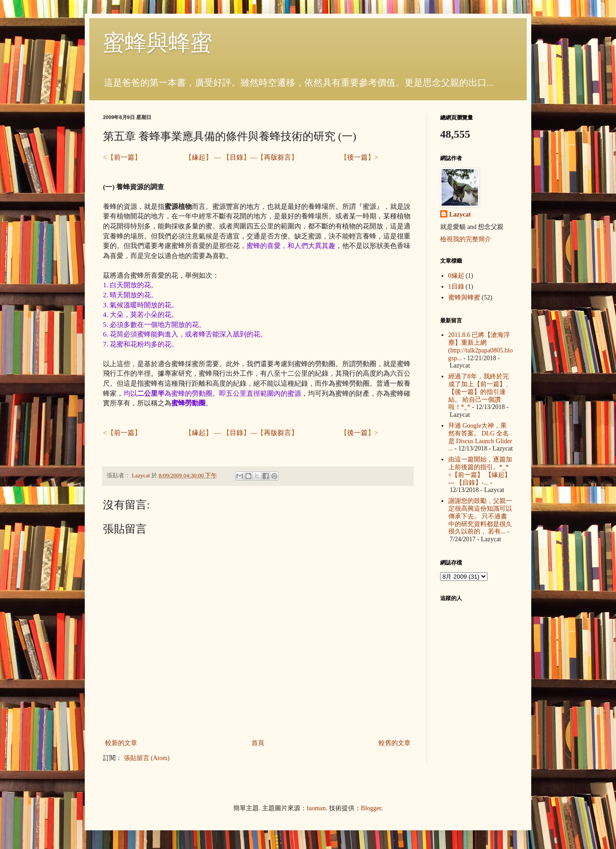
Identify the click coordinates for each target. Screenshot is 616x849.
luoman (316, 808)
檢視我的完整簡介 (466, 239)
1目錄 (456, 287)
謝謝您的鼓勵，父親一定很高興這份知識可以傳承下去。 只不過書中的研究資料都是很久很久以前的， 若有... (480, 516)
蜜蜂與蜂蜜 (158, 43)
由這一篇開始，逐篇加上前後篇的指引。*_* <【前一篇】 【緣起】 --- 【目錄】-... (480, 471)
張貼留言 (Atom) (147, 758)
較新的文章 (121, 743)
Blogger (371, 808)
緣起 (199, 157)
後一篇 (357, 157)
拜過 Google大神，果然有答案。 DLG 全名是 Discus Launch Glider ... (480, 437)
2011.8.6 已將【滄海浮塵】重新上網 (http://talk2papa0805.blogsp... (481, 346)
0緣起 (456, 276)
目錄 (236, 157)
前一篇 (124, 157)
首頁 (258, 743)
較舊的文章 (395, 743)
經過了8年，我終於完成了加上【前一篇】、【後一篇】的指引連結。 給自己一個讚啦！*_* (480, 392)
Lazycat (460, 215)
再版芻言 (277, 157)
